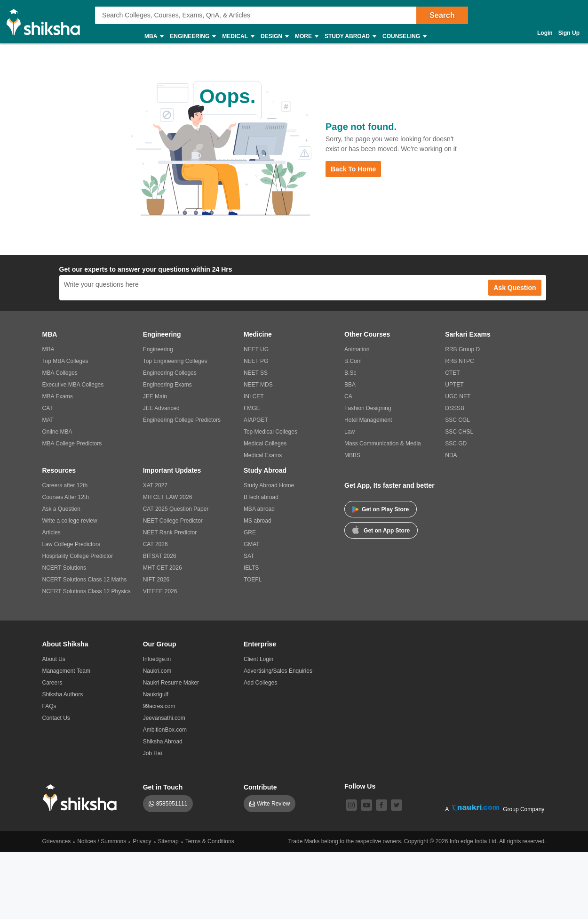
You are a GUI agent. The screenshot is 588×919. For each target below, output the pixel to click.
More (306, 36)
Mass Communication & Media (383, 443)
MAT (48, 420)
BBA (350, 385)
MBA (154, 36)
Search (442, 15)
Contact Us (56, 718)
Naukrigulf (156, 694)
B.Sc (350, 373)
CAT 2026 (155, 544)
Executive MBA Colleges (73, 385)
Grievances (57, 841)
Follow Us (360, 786)
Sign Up (569, 33)
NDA (451, 455)
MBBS (352, 455)
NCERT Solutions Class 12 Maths (85, 580)
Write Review (273, 804)
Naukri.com (157, 671)
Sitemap (168, 841)
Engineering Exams (167, 385)
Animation (357, 349)
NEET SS (256, 373)
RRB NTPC (459, 361)
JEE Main (155, 396)
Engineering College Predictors (182, 420)
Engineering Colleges (170, 373)
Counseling (404, 36)
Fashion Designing (368, 408)
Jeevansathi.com (164, 718)
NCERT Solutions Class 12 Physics (87, 591)
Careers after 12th (65, 485)
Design (274, 36)
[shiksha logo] (83, 798)
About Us (54, 659)
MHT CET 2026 (163, 568)
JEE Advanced (161, 408)
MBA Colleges (60, 373)
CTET (452, 373)
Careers (52, 683)
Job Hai (153, 753)
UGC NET (458, 396)
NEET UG (256, 349)
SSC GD (456, 443)
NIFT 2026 (156, 580)
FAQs (49, 706)
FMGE (252, 408)
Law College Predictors (71, 544)
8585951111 (172, 804)
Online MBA (57, 432)
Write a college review (70, 521)
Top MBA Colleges (65, 361)
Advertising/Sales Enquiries (278, 671)
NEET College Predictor (173, 521)
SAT (249, 556)
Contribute (260, 787)
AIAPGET (256, 420)
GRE (250, 532)
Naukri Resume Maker (171, 683)
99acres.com (159, 706)
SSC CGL (457, 420)
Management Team (67, 671)
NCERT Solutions (64, 568)
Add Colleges (260, 683)
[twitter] (397, 805)
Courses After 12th (66, 497)
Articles (52, 532)
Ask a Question (61, 509)
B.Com (353, 361)
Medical (238, 36)
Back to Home (353, 169)
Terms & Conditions (210, 841)
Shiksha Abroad (163, 742)
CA (348, 396)
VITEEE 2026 (160, 591)
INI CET (254, 396)
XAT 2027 (155, 485)
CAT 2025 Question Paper (176, 509)
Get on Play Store (381, 509)
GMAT (252, 544)
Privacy (142, 841)
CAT (48, 408)
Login (545, 33)
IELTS (251, 568)
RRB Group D (462, 349)
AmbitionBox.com (165, 730)
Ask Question (515, 288)
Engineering (192, 36)
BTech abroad (261, 497)
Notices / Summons (102, 841)
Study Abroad (350, 36)
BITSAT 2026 (160, 556)
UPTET (454, 385)
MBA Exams (58, 396)
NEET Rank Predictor (170, 532)
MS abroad (258, 521)
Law (350, 432)
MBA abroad (259, 509)
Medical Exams (263, 455)
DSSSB (455, 408)
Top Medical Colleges (270, 432)
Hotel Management (368, 420)
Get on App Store (381, 530)
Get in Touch (163, 787)
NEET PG (256, 361)
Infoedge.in (157, 659)
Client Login (258, 659)
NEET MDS (258, 385)
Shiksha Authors (63, 694)
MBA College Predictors (72, 443)
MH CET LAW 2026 (168, 497)
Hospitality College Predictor (78, 556)
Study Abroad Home (269, 485)
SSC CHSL (459, 432)
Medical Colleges (265, 443)
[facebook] (381, 805)
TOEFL (253, 580)
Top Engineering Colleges (175, 361)
